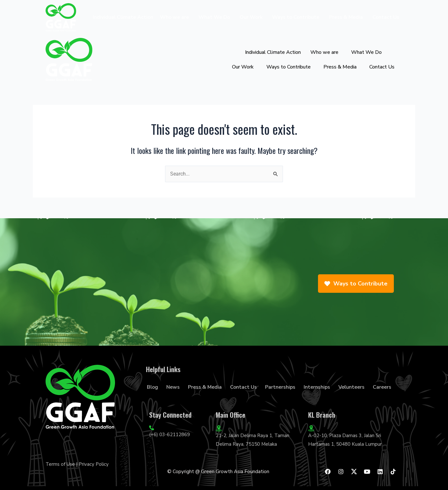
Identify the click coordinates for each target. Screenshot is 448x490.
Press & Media (346, 17)
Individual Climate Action (123, 17)
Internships (317, 387)
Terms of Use (60, 464)
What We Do (214, 17)
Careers (382, 387)
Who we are (174, 17)
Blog (152, 387)
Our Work (251, 17)
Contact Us (386, 17)
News (173, 387)
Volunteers (351, 387)
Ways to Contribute (296, 17)
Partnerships (280, 387)
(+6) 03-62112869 (170, 435)
